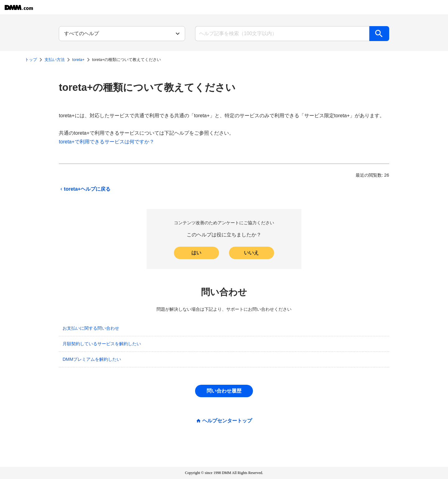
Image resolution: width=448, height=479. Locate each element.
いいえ (251, 253)
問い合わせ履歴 (224, 391)
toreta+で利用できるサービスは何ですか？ (106, 142)
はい (196, 253)
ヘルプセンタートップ (227, 421)
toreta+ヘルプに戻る (85, 189)
